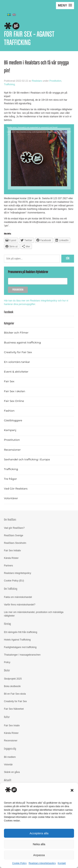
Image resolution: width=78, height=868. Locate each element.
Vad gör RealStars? (14, 528)
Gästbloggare (13, 420)
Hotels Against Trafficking (17, 640)
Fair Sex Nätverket (14, 709)
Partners (8, 566)
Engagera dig (10, 749)
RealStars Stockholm (15, 543)
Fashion (9, 411)
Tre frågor (10, 479)
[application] (39, 159)
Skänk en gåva (12, 772)
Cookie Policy (19, 863)
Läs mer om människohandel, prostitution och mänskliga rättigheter (34, 614)
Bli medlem (10, 757)
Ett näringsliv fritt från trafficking (21, 632)
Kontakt (62, 863)
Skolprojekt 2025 (13, 679)
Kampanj (10, 430)
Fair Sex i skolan (15, 391)
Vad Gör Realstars (16, 488)
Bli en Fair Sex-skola (15, 694)
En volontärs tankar (17, 362)
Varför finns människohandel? (20, 605)
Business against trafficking (22, 342)
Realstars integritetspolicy (42, 863)
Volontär (8, 765)
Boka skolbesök (12, 686)
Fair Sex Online (14, 401)
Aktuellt (8, 780)
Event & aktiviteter (16, 372)
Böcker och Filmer (16, 333)
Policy (7, 662)
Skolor (7, 671)
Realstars (37, 81)
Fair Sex (9, 381)
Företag (7, 624)
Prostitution (55, 81)
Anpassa (39, 855)
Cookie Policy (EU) (14, 581)
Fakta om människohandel (18, 597)
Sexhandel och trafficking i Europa (27, 459)
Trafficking (9, 84)
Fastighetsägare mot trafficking (20, 647)
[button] (72, 790)
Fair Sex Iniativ (12, 726)
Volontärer (11, 498)
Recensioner (12, 450)
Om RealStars (10, 520)
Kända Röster (11, 558)
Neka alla (39, 844)
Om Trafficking (11, 589)
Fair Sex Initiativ (12, 551)
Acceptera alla (39, 833)
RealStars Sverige (14, 535)
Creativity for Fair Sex (18, 352)
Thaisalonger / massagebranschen (22, 655)
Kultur (7, 717)
